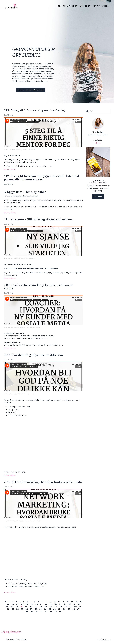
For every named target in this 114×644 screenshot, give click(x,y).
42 (36, 607)
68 (27, 612)
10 (42, 602)
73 (51, 612)
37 (12, 607)
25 (32, 604)
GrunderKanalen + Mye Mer (10, 150)
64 (64, 609)
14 (59, 602)
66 (74, 609)
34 (74, 604)
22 (17, 604)
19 (81, 602)
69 (32, 612)
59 (41, 609)
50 (75, 607)
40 (26, 607)
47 (61, 607)
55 (22, 609)
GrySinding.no (21, 639)
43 (41, 607)
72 (46, 612)
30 (56, 604)
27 (41, 604)
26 (36, 604)
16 (68, 602)
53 (13, 609)
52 (8, 609)
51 (80, 607)
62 (54, 609)
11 (46, 602)
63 (59, 609)
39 (21, 607)
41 (31, 607)
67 (78, 609)
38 (17, 607)
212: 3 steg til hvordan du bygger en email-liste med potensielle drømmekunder (42, 178)
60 (45, 609)
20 (8, 604)
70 (37, 612)
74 (56, 612)
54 (18, 609)
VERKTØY (96, 6)
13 (55, 602)
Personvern (10, 639)
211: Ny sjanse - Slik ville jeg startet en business (38, 219)
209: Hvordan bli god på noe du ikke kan (33, 355)
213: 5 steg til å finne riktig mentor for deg (35, 110)
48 (66, 607)
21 (13, 604)
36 (7, 607)
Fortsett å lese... (10, 169)
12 (50, 602)
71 (41, 612)
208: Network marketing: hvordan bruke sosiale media (43, 482)
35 (79, 604)
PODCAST (67, 6)
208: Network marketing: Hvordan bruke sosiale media (29, 521)
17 (72, 602)
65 (69, 609)
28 (46, 604)
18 (76, 602)
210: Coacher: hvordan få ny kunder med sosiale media (39, 287)
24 (27, 604)
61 (50, 609)
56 (27, 609)
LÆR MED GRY (85, 6)
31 (60, 604)
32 (65, 604)
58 (36, 609)
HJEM (59, 6)
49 (71, 607)
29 (51, 604)
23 (22, 604)
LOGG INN (105, 6)
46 (56, 607)
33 (69, 604)
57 (31, 609)
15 (63, 602)
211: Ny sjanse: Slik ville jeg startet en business (27, 259)
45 (51, 607)
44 (46, 607)
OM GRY (75, 6)
